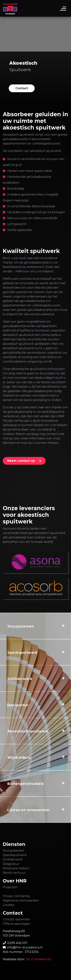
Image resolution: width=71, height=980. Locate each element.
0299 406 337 (17, 943)
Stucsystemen (13, 851)
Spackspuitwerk (15, 855)
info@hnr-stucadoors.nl (25, 947)
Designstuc (11, 864)
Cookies (8, 905)
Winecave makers (16, 868)
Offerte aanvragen (17, 924)
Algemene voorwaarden (21, 900)
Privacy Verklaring (16, 896)
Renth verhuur (14, 873)
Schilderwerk (13, 859)
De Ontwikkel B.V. (39, 959)
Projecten (10, 887)
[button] (22, 88)
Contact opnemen (16, 919)
